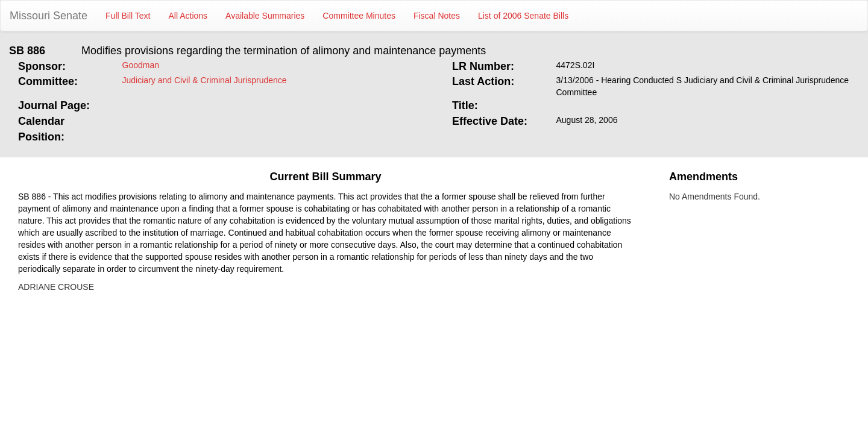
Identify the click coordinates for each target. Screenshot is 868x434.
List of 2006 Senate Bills (523, 16)
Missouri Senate (49, 16)
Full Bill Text (128, 16)
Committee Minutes (359, 16)
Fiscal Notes (437, 16)
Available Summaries (265, 16)
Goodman (141, 65)
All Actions (188, 16)
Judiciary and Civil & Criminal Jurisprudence (205, 80)
